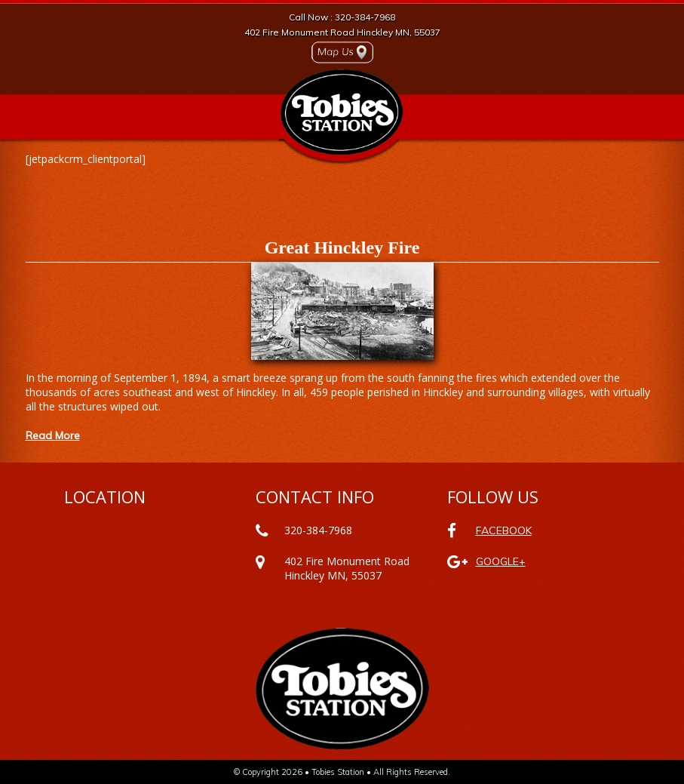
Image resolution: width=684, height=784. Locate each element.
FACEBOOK (504, 530)
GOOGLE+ (501, 561)
